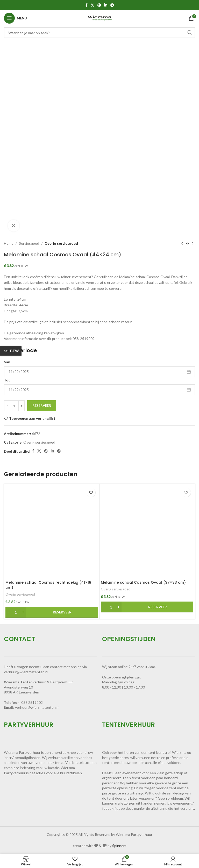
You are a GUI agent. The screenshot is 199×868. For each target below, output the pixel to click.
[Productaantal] (14, 406)
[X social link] (93, 5)
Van (7, 362)
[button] (52, 612)
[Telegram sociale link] (112, 5)
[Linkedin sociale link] (106, 5)
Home (9, 243)
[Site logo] (100, 18)
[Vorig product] (182, 243)
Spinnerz (119, 846)
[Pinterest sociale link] (99, 5)
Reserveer (42, 406)
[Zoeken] (99, 33)
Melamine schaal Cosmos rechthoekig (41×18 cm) (48, 585)
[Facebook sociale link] (86, 5)
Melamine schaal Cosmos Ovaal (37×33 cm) (143, 582)
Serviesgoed (29, 243)
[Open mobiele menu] (15, 18)
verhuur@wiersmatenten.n (37, 707)
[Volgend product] (193, 243)
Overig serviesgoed (61, 243)
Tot (7, 380)
